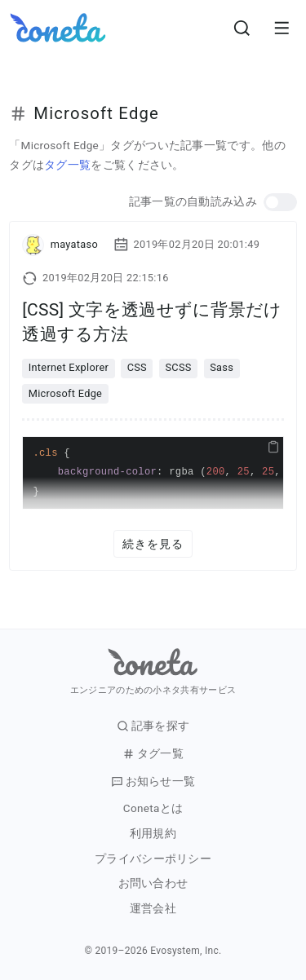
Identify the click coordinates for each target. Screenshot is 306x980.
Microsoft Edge (65, 393)
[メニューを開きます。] (282, 28)
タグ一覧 (67, 165)
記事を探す (153, 726)
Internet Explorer (69, 367)
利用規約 (153, 834)
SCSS (178, 367)
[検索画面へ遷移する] (242, 28)
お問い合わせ (153, 883)
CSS (137, 367)
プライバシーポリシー (153, 859)
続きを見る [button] (153, 544)
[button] (280, 203)
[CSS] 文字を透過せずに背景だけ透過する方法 (152, 322)
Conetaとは (153, 808)
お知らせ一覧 (153, 781)
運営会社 (153, 909)
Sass (222, 367)
